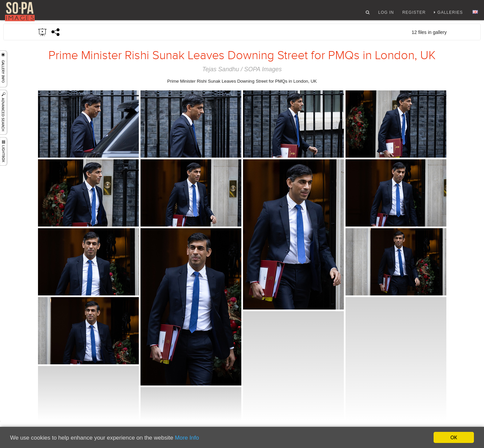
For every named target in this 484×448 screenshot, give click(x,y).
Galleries (450, 14)
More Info (187, 438)
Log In (386, 14)
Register (414, 14)
